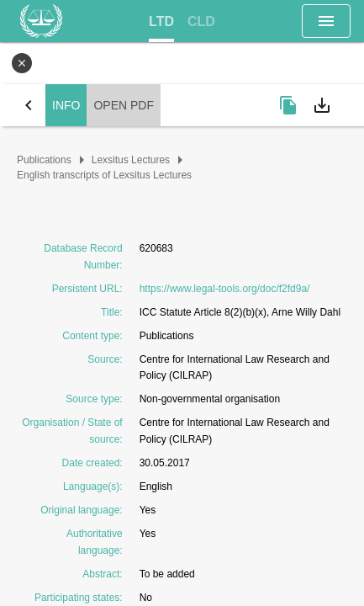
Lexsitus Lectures (131, 160)
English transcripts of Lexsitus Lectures (104, 175)
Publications (44, 160)
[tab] (161, 22)
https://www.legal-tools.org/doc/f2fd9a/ (225, 289)
